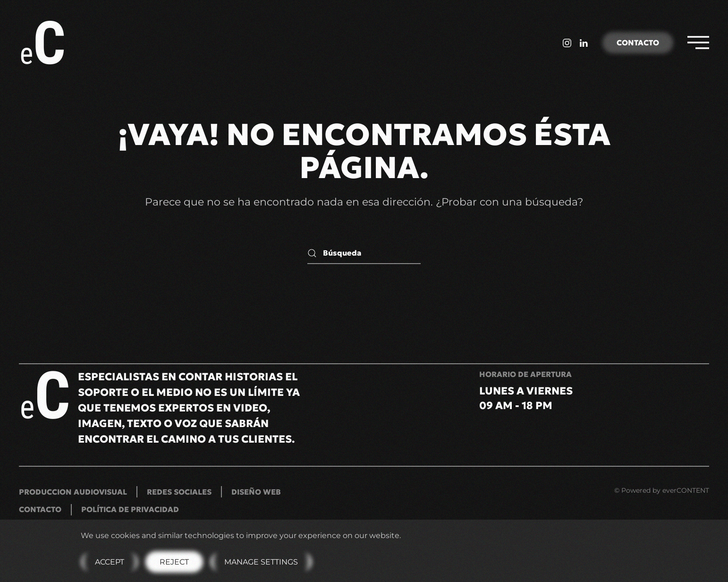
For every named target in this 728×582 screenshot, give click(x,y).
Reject (174, 562)
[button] (698, 43)
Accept (110, 562)
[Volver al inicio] (44, 43)
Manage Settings (261, 562)
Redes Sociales (179, 492)
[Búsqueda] (364, 253)
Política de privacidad (130, 509)
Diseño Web (256, 492)
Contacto (638, 43)
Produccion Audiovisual (73, 492)
